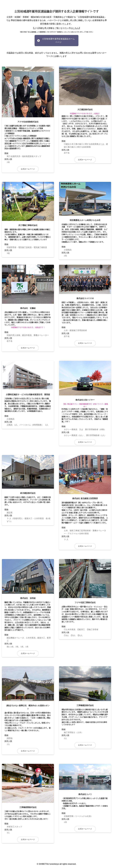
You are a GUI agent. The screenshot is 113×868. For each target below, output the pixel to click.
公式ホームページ (28, 165)
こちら (76, 28)
